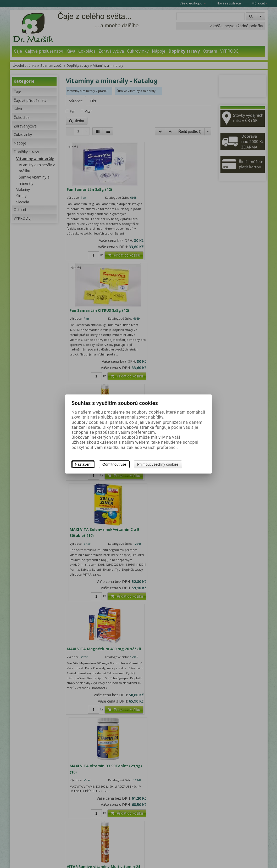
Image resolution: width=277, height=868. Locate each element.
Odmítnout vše (114, 464)
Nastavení (83, 464)
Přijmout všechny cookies (158, 464)
